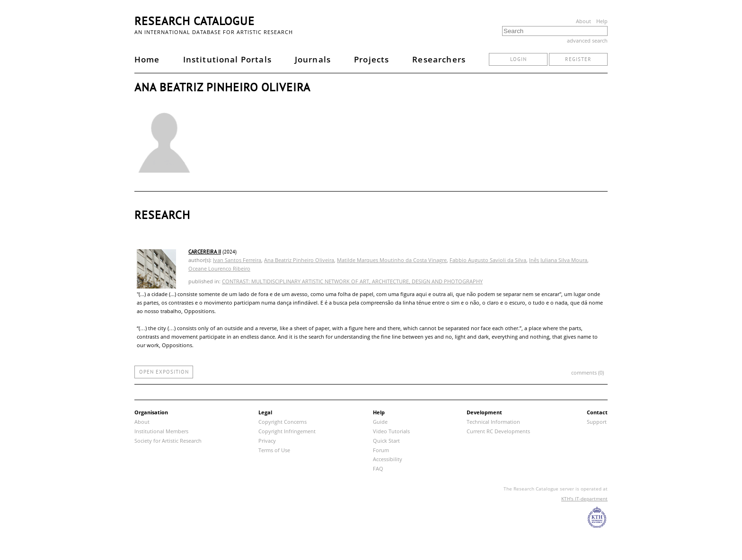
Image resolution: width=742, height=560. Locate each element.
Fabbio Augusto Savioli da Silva (488, 260)
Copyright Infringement (287, 431)
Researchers (439, 59)
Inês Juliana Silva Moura (558, 260)
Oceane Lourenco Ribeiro (219, 268)
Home (147, 59)
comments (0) (587, 372)
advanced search (587, 40)
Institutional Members (161, 431)
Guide (380, 422)
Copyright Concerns (283, 422)
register (578, 59)
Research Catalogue (194, 21)
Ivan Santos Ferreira (237, 260)
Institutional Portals (227, 59)
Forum (381, 450)
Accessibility (388, 459)
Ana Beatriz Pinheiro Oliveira (299, 260)
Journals (313, 59)
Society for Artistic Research (168, 441)
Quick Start (386, 441)
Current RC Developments (498, 431)
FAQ (378, 468)
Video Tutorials (391, 431)
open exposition (164, 372)
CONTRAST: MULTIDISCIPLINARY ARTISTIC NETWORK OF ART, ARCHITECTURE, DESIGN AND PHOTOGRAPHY (352, 281)
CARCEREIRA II (205, 252)
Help (602, 21)
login (518, 59)
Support (597, 422)
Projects (371, 59)
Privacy (267, 441)
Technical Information (493, 422)
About (583, 21)
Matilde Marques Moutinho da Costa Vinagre (392, 260)
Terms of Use (274, 450)
